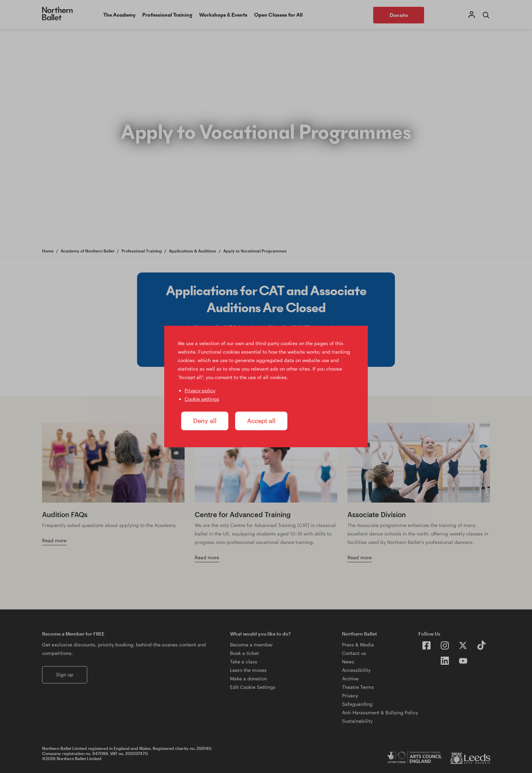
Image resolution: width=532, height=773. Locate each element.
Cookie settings (202, 399)
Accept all (261, 421)
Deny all (205, 421)
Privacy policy (200, 390)
